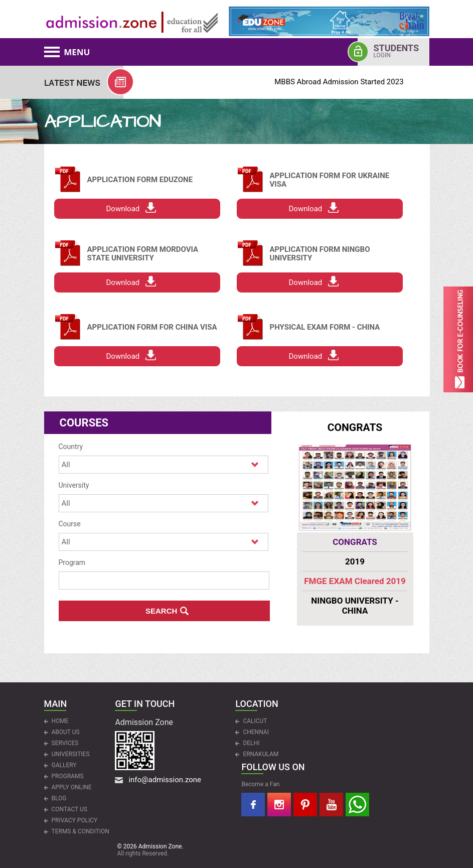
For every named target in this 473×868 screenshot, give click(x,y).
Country (71, 447)
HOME (60, 721)
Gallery (64, 765)
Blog (59, 798)
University (74, 485)
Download (123, 209)
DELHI (251, 743)
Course (70, 524)
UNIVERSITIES (71, 754)
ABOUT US (66, 732)
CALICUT (255, 721)
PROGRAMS (68, 776)
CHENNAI (256, 732)
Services (65, 743)
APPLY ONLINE (72, 787)
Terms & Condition (81, 831)
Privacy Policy (75, 820)
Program (72, 562)
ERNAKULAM (261, 754)
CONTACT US (69, 809)
